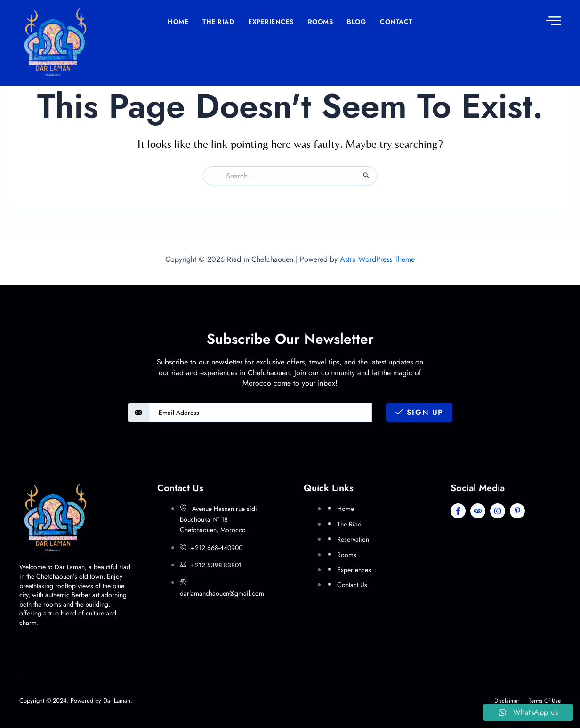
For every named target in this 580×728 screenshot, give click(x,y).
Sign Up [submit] (419, 412)
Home (178, 22)
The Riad (218, 22)
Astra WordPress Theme (377, 259)
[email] (260, 413)
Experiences (271, 22)
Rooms (321, 22)
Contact (396, 22)
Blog (356, 22)
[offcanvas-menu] (553, 20)
